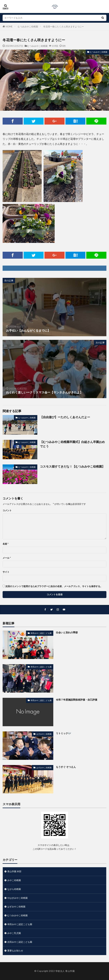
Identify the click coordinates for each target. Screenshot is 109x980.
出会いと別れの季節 (67, 632)
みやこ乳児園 (14, 933)
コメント (7, 510)
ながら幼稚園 (14, 889)
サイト (6, 572)
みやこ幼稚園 (14, 880)
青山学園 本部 (14, 871)
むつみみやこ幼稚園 (28, 27)
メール (7, 558)
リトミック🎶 (64, 733)
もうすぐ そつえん (66, 767)
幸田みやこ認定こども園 (41, 633)
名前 (6, 544)
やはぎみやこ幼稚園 (17, 898)
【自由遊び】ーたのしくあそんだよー (65, 417)
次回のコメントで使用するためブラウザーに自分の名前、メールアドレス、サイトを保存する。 (54, 586)
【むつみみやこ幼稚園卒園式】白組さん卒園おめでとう (72, 444)
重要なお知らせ (15, 951)
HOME (9, 27)
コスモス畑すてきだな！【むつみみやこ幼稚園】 (72, 467)
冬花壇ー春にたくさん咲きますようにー (64, 27)
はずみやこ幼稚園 (44, 734)
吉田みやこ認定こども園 (20, 942)
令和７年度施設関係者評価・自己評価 (77, 700)
